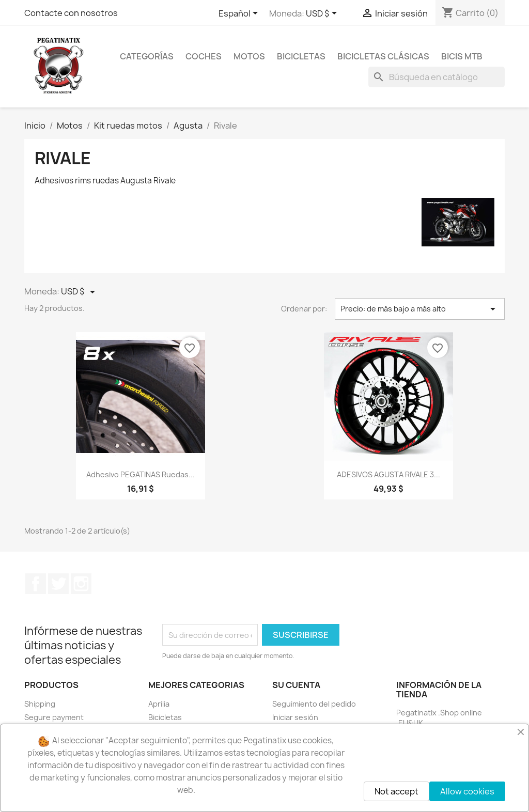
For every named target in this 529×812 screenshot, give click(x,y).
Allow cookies (467, 791)
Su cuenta (296, 685)
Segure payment (54, 717)
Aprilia (159, 704)
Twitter (58, 584)
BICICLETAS (301, 56)
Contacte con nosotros (71, 13)
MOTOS (249, 56)
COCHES (204, 56)
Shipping (40, 704)
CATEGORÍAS (147, 56)
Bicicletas (165, 717)
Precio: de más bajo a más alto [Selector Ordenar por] (420, 309)
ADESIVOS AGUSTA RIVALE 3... (388, 474)
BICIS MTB (462, 56)
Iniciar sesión (295, 717)
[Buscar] (437, 77)
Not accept (396, 791)
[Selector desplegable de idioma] (240, 14)
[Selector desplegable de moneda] (323, 14)
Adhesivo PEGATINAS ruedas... (141, 474)
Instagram (81, 584)
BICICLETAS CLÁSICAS (383, 56)
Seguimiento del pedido (314, 704)
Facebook (36, 584)
